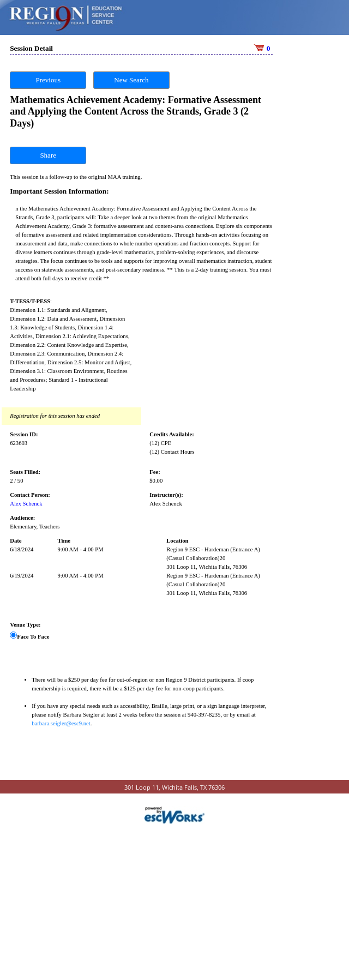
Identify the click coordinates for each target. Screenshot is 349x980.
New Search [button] (131, 78)
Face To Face (33, 635)
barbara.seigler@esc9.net (61, 721)
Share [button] (48, 153)
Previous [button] (48, 78)
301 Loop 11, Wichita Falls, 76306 (207, 565)
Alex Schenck (26, 501)
